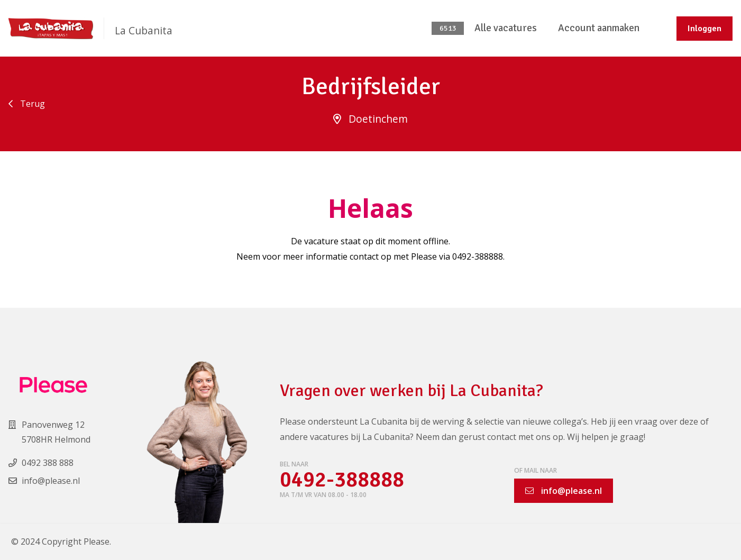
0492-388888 (342, 480)
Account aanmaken (599, 28)
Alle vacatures (506, 28)
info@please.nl (564, 491)
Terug (27, 104)
